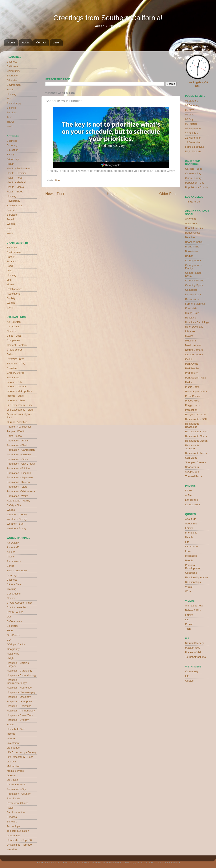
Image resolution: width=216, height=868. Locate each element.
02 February (192, 105)
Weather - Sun (15, 524)
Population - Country (19, 794)
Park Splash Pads (195, 378)
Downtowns (192, 299)
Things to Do (193, 202)
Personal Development (193, 567)
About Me (191, 519)
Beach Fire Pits (194, 228)
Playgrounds (192, 405)
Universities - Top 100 (19, 840)
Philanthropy (14, 103)
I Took (189, 491)
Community (13, 71)
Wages (11, 510)
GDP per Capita (16, 644)
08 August (191, 124)
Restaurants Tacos (196, 453)
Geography (13, 649)
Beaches (190, 237)
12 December (193, 142)
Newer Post (55, 194)
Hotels (10, 724)
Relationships (15, 205)
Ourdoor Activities (17, 422)
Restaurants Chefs (196, 436)
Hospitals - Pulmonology (21, 711)
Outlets (189, 359)
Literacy (11, 762)
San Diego (191, 458)
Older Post (168, 194)
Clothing (12, 589)
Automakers (14, 561)
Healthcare (13, 377)
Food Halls (191, 308)
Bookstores (192, 251)
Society (11, 298)
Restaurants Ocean (196, 441)
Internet (11, 738)
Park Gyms (192, 364)
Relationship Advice (197, 577)
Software (12, 822)
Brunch (189, 256)
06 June (190, 115)
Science (11, 108)
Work (10, 126)
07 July (189, 119)
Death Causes (15, 612)
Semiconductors (16, 812)
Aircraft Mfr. (13, 547)
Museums (191, 341)
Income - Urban (16, 400)
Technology (13, 826)
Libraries (190, 331)
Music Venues (193, 345)
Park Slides (192, 373)
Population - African (18, 441)
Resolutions (14, 294)
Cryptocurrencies (17, 607)
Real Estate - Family (19, 501)
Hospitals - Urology (18, 720)
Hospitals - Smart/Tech (20, 715)
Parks (189, 382)
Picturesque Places (196, 392)
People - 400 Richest (19, 427)
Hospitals (191, 318)
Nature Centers (194, 350)
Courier (11, 598)
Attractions (191, 223)
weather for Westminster (172, 63)
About (26, 42)
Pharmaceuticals (16, 785)
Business (12, 62)
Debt (10, 617)
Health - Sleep (15, 192)
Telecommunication (18, 831)
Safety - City (14, 505)
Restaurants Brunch (197, 431)
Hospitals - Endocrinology (22, 675)
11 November (193, 138)
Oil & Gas (12, 780)
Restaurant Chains (18, 803)
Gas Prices (13, 635)
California (12, 66)
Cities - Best (14, 336)
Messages (191, 556)
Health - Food (15, 178)
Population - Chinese (19, 454)
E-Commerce (14, 621)
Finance (11, 261)
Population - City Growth (21, 464)
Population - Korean (18, 482)
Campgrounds (193, 260)
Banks (10, 566)
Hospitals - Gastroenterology (17, 681)
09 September (193, 128)
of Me (188, 495)
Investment (13, 743)
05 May (189, 110)
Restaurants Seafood (192, 447)
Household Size (16, 729)
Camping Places (195, 281)
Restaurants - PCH (196, 419)
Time (57, 180)
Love (188, 551)
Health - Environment (19, 168)
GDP (10, 640)
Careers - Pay (193, 173)
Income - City (14, 382)
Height (11, 658)
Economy (12, 76)
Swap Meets (192, 472)
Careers (11, 331)
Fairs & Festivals (195, 147)
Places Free (192, 401)
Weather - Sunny (16, 528)
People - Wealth (16, 431)
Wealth (11, 224)
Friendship (13, 159)
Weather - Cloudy (17, 514)
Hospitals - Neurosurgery (21, 692)
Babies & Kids (193, 610)
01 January (192, 101)
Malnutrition (13, 766)
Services (12, 112)
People (189, 560)
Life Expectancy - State (20, 410)
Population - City (16, 789)
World (10, 233)
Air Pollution (14, 322)
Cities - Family (193, 178)
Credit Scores (15, 350)
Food (10, 266)
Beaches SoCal (194, 242)
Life (9, 280)
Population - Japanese (20, 477)
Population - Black (17, 445)
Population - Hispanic (19, 473)
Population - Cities (17, 459)
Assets (11, 557)
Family (11, 155)
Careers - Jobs (194, 169)
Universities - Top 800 (19, 845)
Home (11, 42)
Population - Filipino (18, 468)
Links (56, 42)
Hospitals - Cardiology (19, 671)
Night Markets (193, 151)
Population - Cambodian (21, 450)
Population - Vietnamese (21, 491)
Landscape (192, 500)
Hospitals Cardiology (197, 322)
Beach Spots (193, 233)
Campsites (191, 290)
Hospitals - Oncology (19, 697)
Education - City (16, 364)
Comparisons (193, 504)
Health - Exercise (17, 173)
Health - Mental (16, 187)
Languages (13, 748)
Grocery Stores (16, 373)
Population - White (17, 496)
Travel (10, 122)
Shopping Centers (196, 462)
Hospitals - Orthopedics (20, 702)
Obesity (11, 775)
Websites (12, 849)
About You (191, 524)
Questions (191, 573)
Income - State (15, 396)
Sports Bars (192, 467)
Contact (41, 42)
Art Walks (191, 219)
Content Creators (17, 345)
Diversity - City (15, 359)
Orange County (194, 354)
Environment (14, 85)
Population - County (197, 187)
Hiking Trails (192, 313)
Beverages (13, 575)
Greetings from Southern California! (108, 18)
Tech (10, 117)
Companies (13, 340)
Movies (189, 336)
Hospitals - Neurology (19, 688)
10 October (192, 133)
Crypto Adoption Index (20, 603)
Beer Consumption (18, 570)
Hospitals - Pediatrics (19, 706)
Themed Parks (194, 476)
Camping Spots (194, 285)
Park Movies (192, 368)
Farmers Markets (195, 304)
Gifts (9, 271)
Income (11, 734)
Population (191, 410)
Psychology (13, 201)
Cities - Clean (15, 584)
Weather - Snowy (17, 519)
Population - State (17, 487)
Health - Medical (16, 182)
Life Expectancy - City (19, 405)
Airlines (11, 552)
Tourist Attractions (195, 657)
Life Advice (191, 547)
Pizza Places (14, 436)
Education (13, 80)
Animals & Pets (194, 606)
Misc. (10, 99)
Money (11, 284)
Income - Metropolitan (19, 391)
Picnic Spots (192, 387)
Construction (14, 594)
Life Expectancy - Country (22, 752)
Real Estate (13, 798)
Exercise (12, 368)
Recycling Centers (196, 415)
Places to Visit (193, 652)
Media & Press (15, 771)
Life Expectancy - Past (20, 757)
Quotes (189, 681)
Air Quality (13, 326)
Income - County (16, 387)
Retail (10, 808)
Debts (10, 354)
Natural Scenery (194, 643)
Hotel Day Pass (194, 327)
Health (11, 89)
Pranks (189, 624)
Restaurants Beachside (192, 425)
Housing (12, 94)
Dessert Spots (193, 294)
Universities (13, 835)
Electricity (12, 626)
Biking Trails (192, 247)
